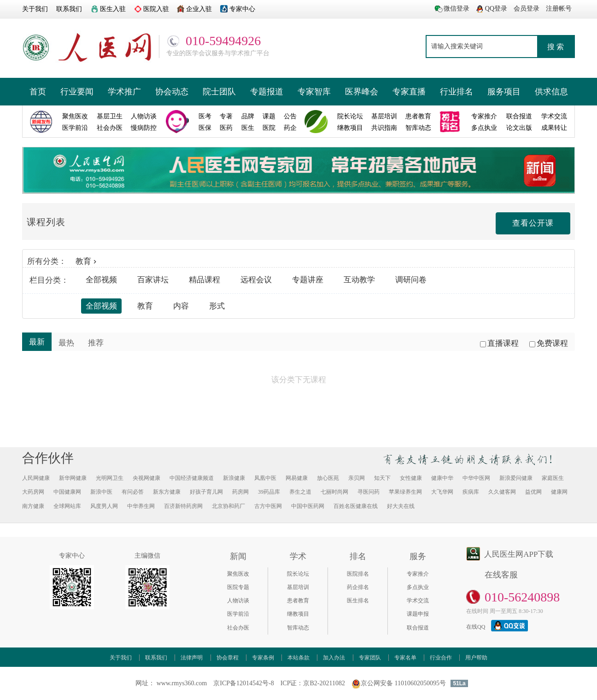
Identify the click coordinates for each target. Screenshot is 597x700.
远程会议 (256, 280)
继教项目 (298, 614)
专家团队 (370, 658)
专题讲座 (308, 280)
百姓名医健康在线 (356, 506)
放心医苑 (328, 478)
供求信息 (551, 92)
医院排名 (358, 574)
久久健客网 (502, 492)
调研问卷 (411, 280)
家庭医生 (553, 478)
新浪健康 (234, 478)
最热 (66, 343)
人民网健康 (36, 478)
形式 (217, 306)
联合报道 (418, 628)
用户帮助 (476, 658)
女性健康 (411, 478)
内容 (181, 306)
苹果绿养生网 (405, 492)
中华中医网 (476, 478)
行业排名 (457, 92)
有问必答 (133, 492)
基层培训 (298, 587)
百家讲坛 (153, 280)
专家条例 (263, 658)
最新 (37, 342)
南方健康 (33, 506)
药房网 (240, 492)
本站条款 (298, 658)
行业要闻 (77, 92)
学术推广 (124, 92)
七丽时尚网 (334, 492)
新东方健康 (167, 492)
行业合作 (441, 658)
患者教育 (298, 601)
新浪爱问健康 (516, 478)
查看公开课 (533, 223)
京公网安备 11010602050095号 (399, 684)
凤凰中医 (265, 478)
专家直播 (409, 92)
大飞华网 (442, 492)
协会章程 (228, 658)
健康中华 (442, 478)
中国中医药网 (308, 506)
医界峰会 (362, 92)
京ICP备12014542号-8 (243, 683)
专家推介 (418, 574)
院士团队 (219, 92)
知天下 (382, 478)
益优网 (533, 492)
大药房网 (33, 492)
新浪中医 (101, 492)
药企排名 (358, 587)
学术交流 (418, 601)
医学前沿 (238, 614)
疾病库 (471, 492)
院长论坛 (298, 574)
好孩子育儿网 (206, 492)
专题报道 (267, 92)
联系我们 (156, 658)
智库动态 (298, 628)
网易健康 (297, 478)
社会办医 (238, 628)
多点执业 (418, 587)
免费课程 (549, 343)
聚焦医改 (238, 574)
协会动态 (172, 92)
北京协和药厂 (228, 506)
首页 (38, 92)
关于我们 (121, 658)
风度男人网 (104, 506)
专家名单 (405, 658)
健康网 (559, 492)
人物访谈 (238, 601)
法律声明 (192, 658)
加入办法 (334, 658)
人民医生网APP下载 (519, 554)
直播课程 (499, 343)
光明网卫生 (110, 478)
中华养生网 (141, 506)
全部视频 (101, 280)
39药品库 (269, 492)
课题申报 (418, 614)
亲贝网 (357, 478)
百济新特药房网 (183, 506)
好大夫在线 (401, 506)
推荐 (96, 343)
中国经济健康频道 (192, 478)
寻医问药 (369, 492)
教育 (87, 261)
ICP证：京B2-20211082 (313, 683)
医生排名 (358, 601)
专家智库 (314, 92)
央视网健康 (146, 478)
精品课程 (205, 280)
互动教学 (359, 280)
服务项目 (504, 92)
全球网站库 (67, 506)
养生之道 (300, 492)
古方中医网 (268, 506)
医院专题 (238, 587)
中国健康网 (67, 492)
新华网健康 (73, 478)
